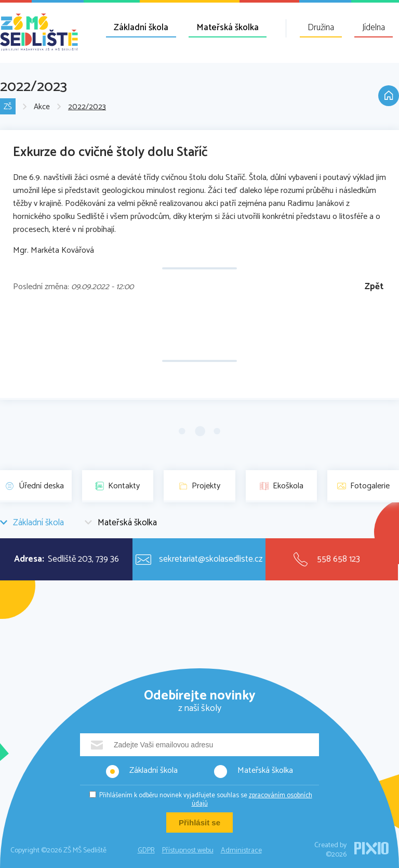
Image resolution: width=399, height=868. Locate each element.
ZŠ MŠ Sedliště (39, 32)
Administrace (241, 851)
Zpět (374, 287)
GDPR (146, 851)
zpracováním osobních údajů (252, 800)
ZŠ (8, 107)
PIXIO (371, 848)
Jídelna (374, 28)
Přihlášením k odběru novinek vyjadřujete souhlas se (206, 800)
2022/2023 (87, 107)
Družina (321, 28)
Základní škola (141, 28)
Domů (389, 96)
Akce (42, 107)
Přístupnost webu (188, 851)
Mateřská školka (228, 28)
